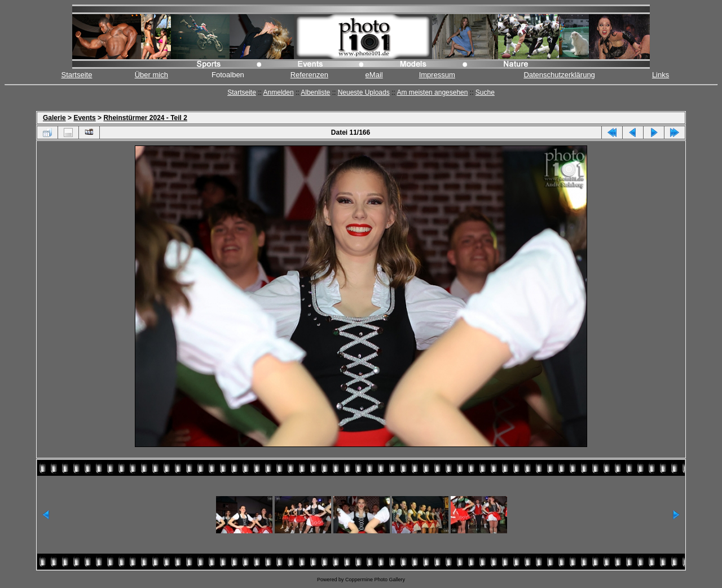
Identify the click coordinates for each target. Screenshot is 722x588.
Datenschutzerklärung (559, 75)
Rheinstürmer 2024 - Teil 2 (145, 118)
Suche (485, 92)
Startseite (77, 75)
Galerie (54, 118)
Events (84, 118)
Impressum (437, 75)
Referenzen (309, 75)
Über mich (151, 75)
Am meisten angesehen (432, 92)
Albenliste (315, 92)
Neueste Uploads (364, 92)
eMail (374, 75)
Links (661, 75)
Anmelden (279, 92)
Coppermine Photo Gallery (375, 580)
